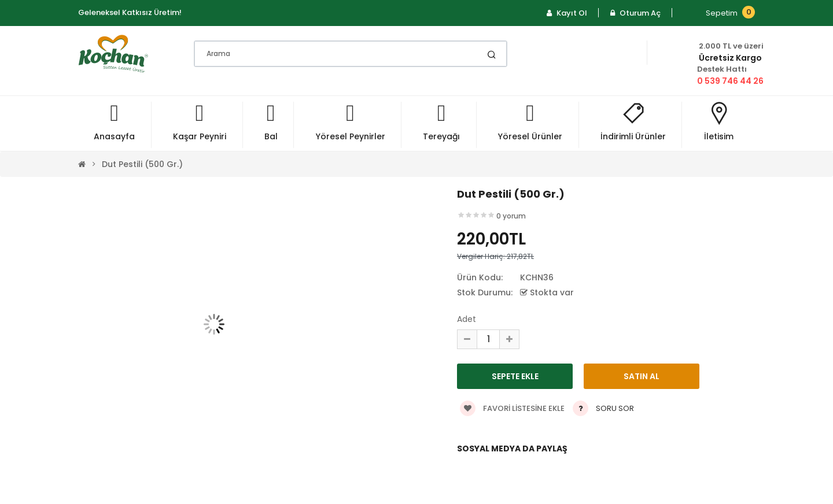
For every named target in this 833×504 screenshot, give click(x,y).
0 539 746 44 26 (730, 81)
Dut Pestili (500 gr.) (142, 164)
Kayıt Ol (567, 13)
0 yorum (511, 216)
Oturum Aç (635, 13)
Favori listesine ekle (512, 408)
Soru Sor (615, 408)
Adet (467, 319)
